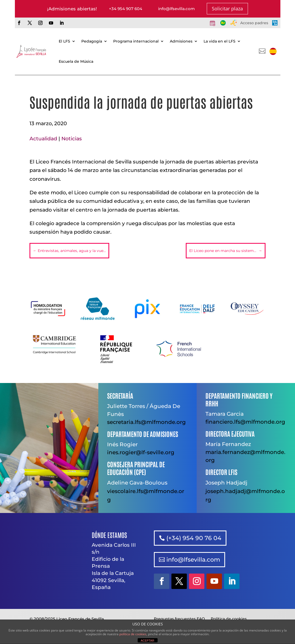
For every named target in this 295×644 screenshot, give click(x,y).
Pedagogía (92, 41)
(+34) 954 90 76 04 (194, 538)
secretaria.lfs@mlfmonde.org (146, 422)
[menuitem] (273, 51)
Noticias (72, 139)
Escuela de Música (76, 61)
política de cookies (133, 634)
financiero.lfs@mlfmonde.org (245, 422)
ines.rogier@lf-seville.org (141, 452)
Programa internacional (136, 41)
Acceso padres (254, 23)
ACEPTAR (147, 641)
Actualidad (43, 139)
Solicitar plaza (227, 9)
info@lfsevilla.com (176, 9)
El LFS (64, 41)
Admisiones (181, 41)
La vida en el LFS (220, 41)
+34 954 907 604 (126, 9)
